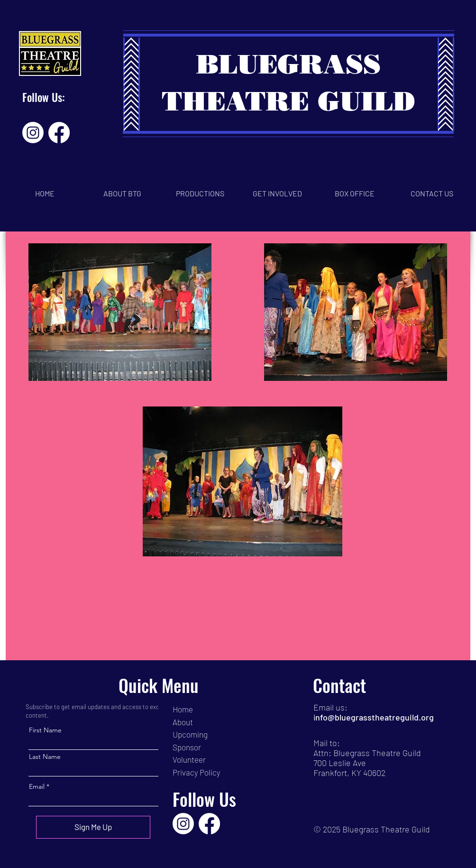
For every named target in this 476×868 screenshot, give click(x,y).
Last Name (45, 757)
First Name (45, 730)
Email (37, 786)
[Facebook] (59, 133)
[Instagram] (33, 133)
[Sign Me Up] (93, 827)
